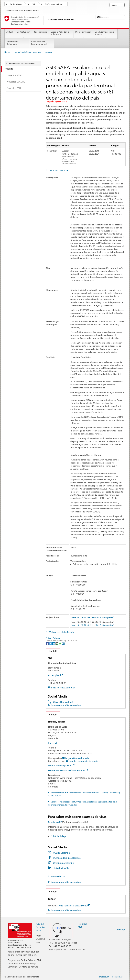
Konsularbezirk (58, 876)
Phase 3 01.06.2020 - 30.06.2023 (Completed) (92, 617)
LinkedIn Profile (61, 868)
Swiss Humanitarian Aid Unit (74, 906)
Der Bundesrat (16, 4)
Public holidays (58, 836)
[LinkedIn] (54, 643)
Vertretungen (24, 35)
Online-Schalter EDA (41, 927)
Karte (53, 743)
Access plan (55, 675)
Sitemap (121, 929)
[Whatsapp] (60, 643)
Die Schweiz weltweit (54, 4)
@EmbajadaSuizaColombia (67, 858)
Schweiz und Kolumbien (17, 44)
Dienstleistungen (83, 35)
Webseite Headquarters (62, 766)
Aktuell (10, 35)
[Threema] (57, 643)
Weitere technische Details (61, 632)
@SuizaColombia (62, 853)
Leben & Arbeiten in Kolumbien (61, 35)
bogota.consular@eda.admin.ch (85, 761)
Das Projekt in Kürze (58, 170)
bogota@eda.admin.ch (77, 758)
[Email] (63, 643)
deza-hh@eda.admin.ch (63, 688)
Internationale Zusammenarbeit (42, 44)
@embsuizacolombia (63, 863)
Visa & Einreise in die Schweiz (105, 35)
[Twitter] (51, 643)
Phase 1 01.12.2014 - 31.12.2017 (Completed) (92, 625)
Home (7, 52)
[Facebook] (47, 643)
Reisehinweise (40, 35)
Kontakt (52, 651)
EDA (33, 4)
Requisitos (55, 822)
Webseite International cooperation (68, 770)
